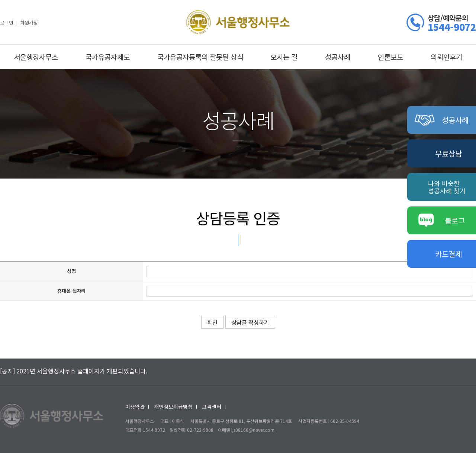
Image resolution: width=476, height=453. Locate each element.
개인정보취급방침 (173, 407)
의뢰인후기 (446, 57)
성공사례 (338, 57)
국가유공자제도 (108, 57)
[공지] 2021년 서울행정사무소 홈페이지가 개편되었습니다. (74, 371)
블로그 (442, 220)
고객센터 (212, 407)
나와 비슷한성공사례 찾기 (447, 187)
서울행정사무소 (36, 57)
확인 (212, 322)
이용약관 (135, 407)
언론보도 (390, 57)
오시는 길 (284, 57)
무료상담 (448, 153)
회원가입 (29, 22)
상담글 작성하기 (250, 322)
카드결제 (448, 254)
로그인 (7, 22)
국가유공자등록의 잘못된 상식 (200, 57)
